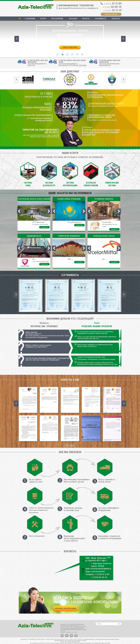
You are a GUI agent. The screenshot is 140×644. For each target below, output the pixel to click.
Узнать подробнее (70, 47)
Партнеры (73, 19)
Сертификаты (101, 19)
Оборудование (57, 19)
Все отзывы (70, 445)
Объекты (86, 19)
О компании (30, 19)
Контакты (116, 19)
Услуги (43, 19)
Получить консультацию (66, 609)
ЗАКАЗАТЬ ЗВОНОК (111, 14)
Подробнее (44, 227)
